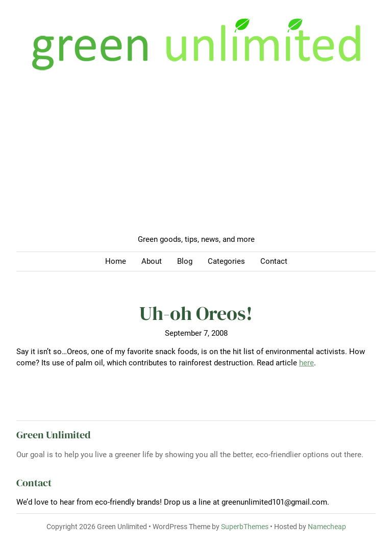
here (307, 363)
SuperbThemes (245, 527)
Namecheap (327, 527)
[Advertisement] (196, 157)
